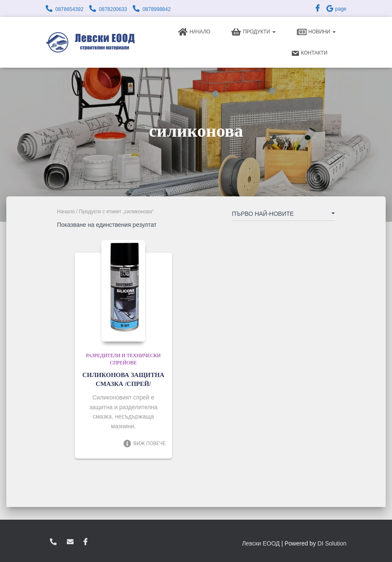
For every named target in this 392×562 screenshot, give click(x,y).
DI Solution (332, 543)
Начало (194, 32)
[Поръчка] (283, 215)
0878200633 (113, 9)
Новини (316, 32)
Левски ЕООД (261, 543)
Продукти (254, 32)
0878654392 (70, 9)
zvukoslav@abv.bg (70, 542)
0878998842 (157, 9)
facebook (85, 542)
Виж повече (144, 444)
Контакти (309, 53)
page (336, 9)
